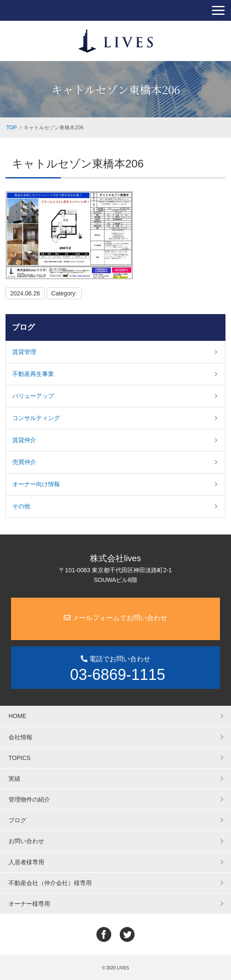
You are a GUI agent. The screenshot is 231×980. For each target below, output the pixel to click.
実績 (14, 779)
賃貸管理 (24, 352)
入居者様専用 (26, 862)
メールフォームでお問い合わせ (115, 618)
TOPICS (20, 758)
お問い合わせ (26, 841)
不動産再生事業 (33, 374)
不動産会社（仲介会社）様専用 (50, 883)
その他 (21, 506)
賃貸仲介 (24, 440)
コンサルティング (36, 418)
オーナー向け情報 (36, 484)
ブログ (23, 327)
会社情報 (20, 737)
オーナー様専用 (29, 904)
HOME (17, 716)
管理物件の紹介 (29, 799)
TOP (11, 128)
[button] (218, 10)
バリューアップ (33, 396)
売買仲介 (24, 462)
